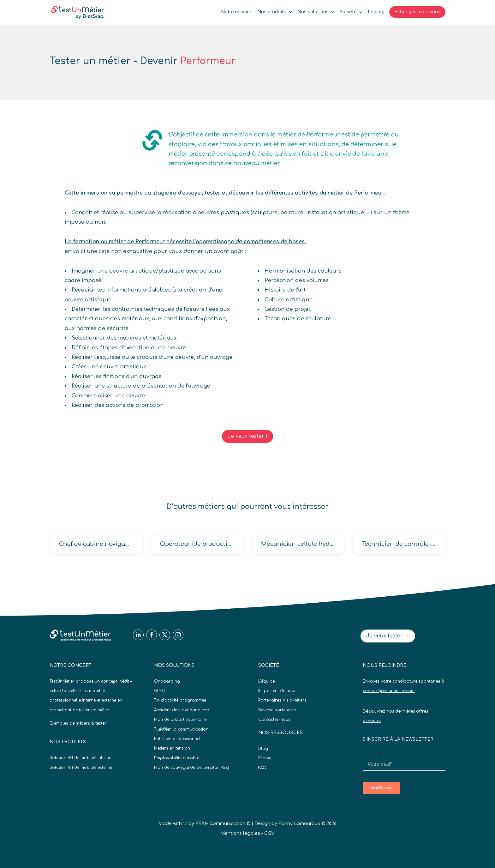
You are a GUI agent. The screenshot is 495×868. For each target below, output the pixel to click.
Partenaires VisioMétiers (282, 700)
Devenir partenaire (277, 710)
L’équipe (266, 681)
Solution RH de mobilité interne (80, 758)
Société (348, 12)
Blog (263, 749)
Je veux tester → (388, 636)
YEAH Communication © (223, 824)
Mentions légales (240, 833)
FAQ (262, 768)
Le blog (376, 12)
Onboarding (167, 681)
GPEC (160, 691)
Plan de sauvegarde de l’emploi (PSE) (192, 768)
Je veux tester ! (247, 436)
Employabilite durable (177, 758)
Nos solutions (313, 12)
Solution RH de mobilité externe (81, 768)
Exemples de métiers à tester (78, 723)
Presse (265, 758)
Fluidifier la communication (181, 729)
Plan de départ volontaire (180, 720)
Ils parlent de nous (277, 691)
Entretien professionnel (177, 739)
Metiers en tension (172, 748)
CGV (269, 833)
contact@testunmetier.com (389, 691)
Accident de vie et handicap (182, 710)
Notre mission (237, 12)
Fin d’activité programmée (180, 700)
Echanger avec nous (417, 12)
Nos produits (272, 12)
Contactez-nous (274, 720)
